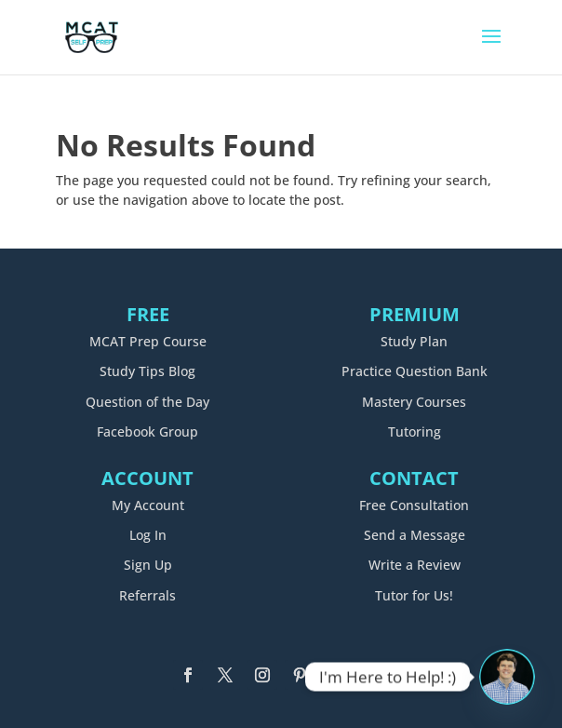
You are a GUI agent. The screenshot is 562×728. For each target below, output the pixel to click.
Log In (148, 535)
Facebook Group (147, 431)
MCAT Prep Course (148, 341)
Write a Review (415, 565)
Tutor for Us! (414, 595)
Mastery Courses (414, 402)
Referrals (147, 595)
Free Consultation (414, 505)
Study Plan (414, 341)
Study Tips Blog (147, 371)
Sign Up (148, 565)
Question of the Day (147, 402)
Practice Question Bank (415, 371)
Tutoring (415, 431)
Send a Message (415, 535)
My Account (148, 505)
